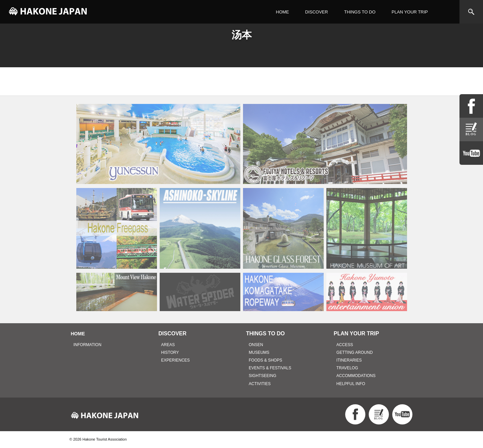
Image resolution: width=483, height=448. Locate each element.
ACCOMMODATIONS (356, 376)
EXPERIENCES (175, 360)
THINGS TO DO (360, 12)
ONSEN (256, 345)
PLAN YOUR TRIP (410, 12)
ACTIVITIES (260, 384)
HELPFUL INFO (351, 384)
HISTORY (170, 352)
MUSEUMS (259, 352)
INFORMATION (88, 345)
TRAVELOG (347, 368)
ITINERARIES (349, 360)
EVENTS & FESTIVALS (270, 368)
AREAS (168, 345)
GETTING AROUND (355, 352)
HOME (283, 12)
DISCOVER (317, 12)
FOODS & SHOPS (265, 360)
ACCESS (345, 345)
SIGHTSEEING (263, 376)
